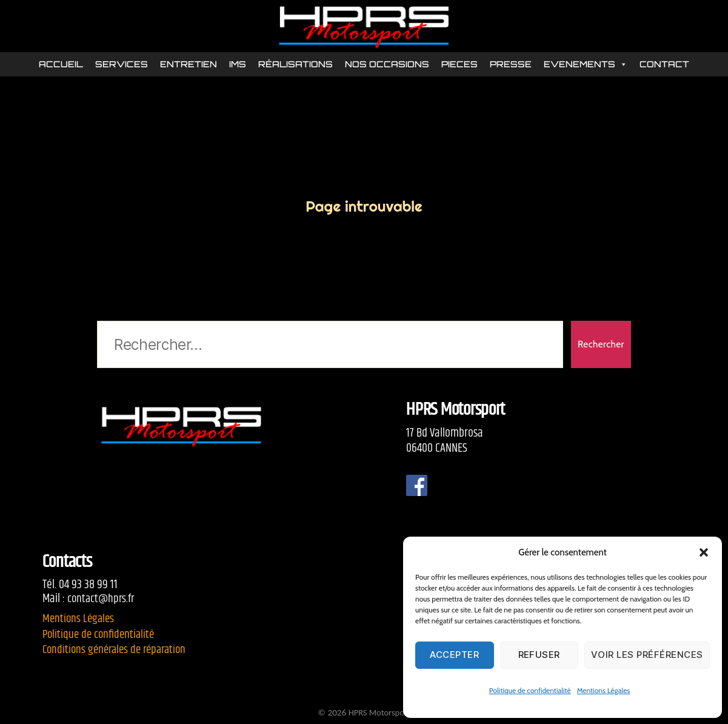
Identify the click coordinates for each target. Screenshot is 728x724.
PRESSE (511, 65)
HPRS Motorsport (379, 712)
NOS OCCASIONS (387, 65)
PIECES (459, 65)
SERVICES (122, 65)
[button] (704, 552)
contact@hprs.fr (102, 598)
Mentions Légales (604, 690)
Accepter (454, 655)
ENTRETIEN (189, 65)
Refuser (539, 655)
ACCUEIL (61, 65)
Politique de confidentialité (530, 690)
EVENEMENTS (586, 65)
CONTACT (664, 65)
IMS (238, 65)
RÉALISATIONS (296, 65)
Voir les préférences (647, 655)
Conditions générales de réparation (119, 649)
